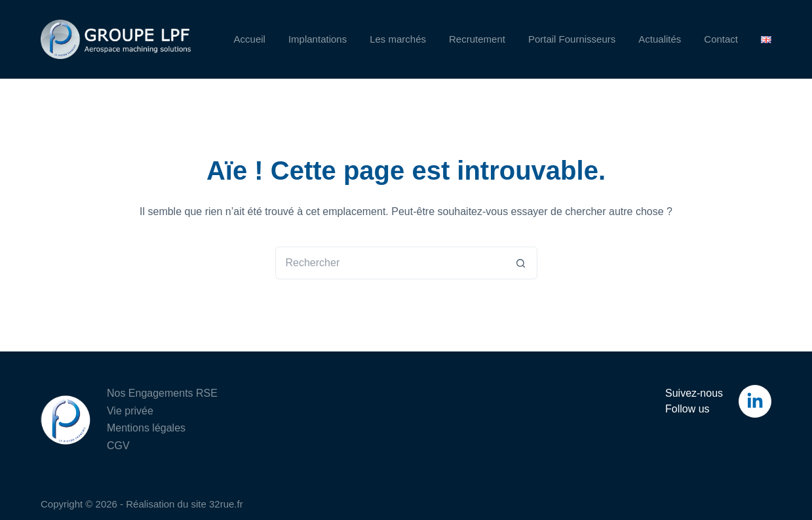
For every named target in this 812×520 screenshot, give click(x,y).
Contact (721, 39)
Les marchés (398, 39)
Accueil (250, 39)
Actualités (660, 39)
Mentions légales (146, 428)
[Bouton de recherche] (521, 263)
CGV (118, 446)
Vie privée (130, 411)
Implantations (318, 39)
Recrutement (477, 39)
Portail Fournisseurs (572, 39)
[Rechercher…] (390, 263)
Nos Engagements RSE (162, 393)
